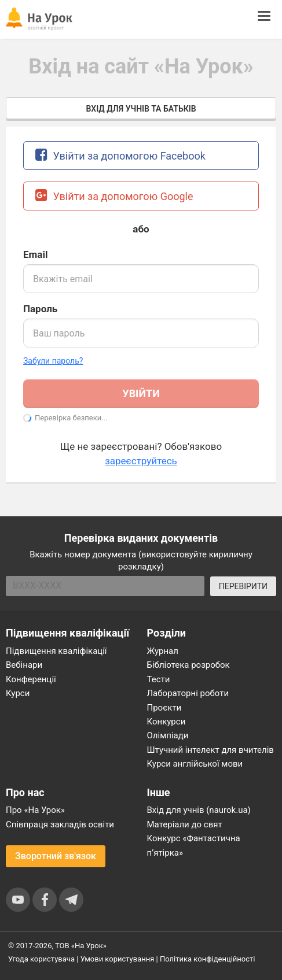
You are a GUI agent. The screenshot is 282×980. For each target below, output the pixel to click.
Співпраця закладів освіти (60, 824)
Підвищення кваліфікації (56, 651)
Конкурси (166, 722)
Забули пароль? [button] (53, 361)
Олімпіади (168, 735)
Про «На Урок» (35, 810)
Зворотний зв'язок (56, 856)
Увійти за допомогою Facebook (120, 155)
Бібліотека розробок (188, 665)
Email (35, 254)
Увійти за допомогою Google (114, 195)
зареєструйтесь (141, 461)
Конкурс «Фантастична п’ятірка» (194, 845)
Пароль (40, 309)
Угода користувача (41, 959)
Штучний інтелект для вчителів (210, 750)
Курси (18, 693)
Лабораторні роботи (188, 693)
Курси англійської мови (195, 764)
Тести (159, 679)
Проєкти (164, 708)
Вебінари (24, 665)
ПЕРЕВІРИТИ (243, 586)
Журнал (163, 651)
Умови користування (118, 959)
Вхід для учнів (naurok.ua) (199, 810)
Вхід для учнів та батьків (141, 109)
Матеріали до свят (185, 824)
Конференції (31, 679)
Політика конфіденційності (207, 959)
